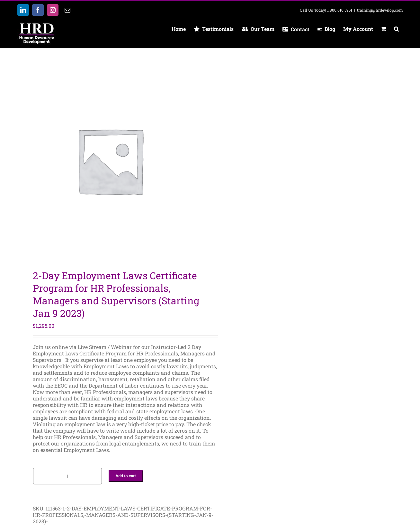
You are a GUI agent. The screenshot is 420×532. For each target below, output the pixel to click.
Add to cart (126, 476)
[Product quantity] (67, 476)
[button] (397, 29)
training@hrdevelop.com (380, 10)
